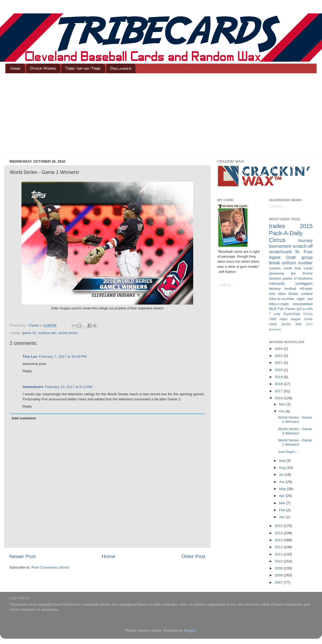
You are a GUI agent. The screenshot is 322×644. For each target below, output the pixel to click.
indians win (47, 333)
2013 (279, 540)
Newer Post (23, 556)
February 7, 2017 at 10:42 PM (63, 356)
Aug (283, 468)
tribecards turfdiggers (291, 283)
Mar (283, 503)
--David (33, 325)
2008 (279, 575)
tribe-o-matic (279, 304)
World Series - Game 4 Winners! (295, 420)
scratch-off (303, 246)
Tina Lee (30, 356)
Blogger (190, 630)
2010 (279, 561)
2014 (279, 533)
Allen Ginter (288, 294)
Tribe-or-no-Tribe (83, 68)
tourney (305, 240)
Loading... (225, 285)
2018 (279, 384)
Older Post (193, 556)
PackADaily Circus (298, 314)
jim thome (302, 273)
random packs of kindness (291, 278)
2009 (279, 568)
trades (277, 226)
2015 (279, 526)
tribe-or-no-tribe (282, 299)
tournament (280, 246)
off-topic (306, 289)
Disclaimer (121, 68)
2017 (279, 391)
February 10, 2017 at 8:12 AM (69, 387)
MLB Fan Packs (282, 309)
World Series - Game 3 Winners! (295, 431)
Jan (283, 517)
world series (68, 333)
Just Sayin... (288, 452)
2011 (279, 554)
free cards (304, 268)
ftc (297, 252)
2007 (279, 582)
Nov (283, 404)
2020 (279, 370)
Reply (27, 371)
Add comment (24, 418)
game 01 (29, 333)
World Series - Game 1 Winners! (295, 442)
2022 (279, 356)
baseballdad (303, 304)
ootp (277, 314)
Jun (283, 482)
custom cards (281, 268)
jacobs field (292, 324)
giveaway (277, 273)
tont (272, 294)
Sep (283, 461)
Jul (282, 475)
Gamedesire (33, 387)
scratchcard (280, 252)
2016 (279, 398)
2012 (279, 547)
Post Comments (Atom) (50, 567)
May (283, 489)
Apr (282, 496)
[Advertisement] (161, 114)
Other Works (43, 68)
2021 (279, 363)
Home (16, 68)
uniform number (297, 263)
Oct (282, 411)
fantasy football (283, 289)
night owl (305, 299)
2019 (279, 377)
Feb (283, 510)
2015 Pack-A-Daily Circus (291, 233)
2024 (279, 349)
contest (307, 294)
